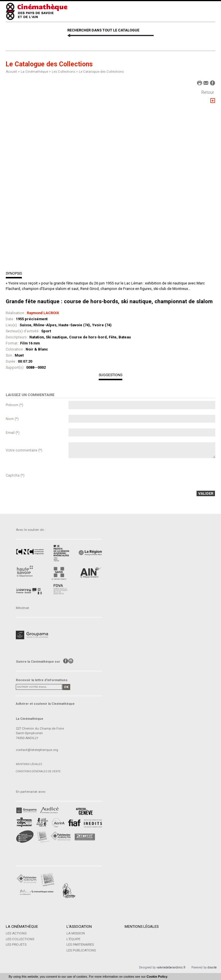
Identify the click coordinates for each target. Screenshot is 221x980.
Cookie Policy (157, 977)
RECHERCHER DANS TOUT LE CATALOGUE (103, 30)
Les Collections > (65, 72)
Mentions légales (29, 764)
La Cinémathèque (22, 926)
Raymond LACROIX (43, 313)
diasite (212, 967)
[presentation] (112, 475)
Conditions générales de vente (38, 771)
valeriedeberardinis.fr (171, 967)
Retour (208, 92)
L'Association (79, 926)
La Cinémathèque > (36, 72)
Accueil (11, 72)
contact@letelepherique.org (37, 750)
